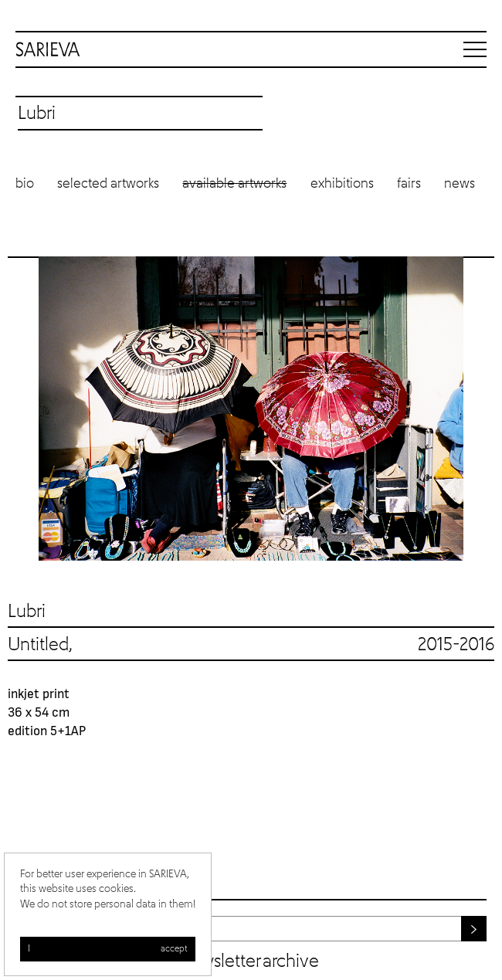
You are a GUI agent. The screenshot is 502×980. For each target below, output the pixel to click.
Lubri (27, 612)
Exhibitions (342, 184)
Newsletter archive (250, 961)
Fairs (409, 184)
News (460, 184)
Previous (23, 408)
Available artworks (234, 184)
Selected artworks (108, 184)
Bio (25, 184)
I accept (108, 949)
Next (479, 408)
